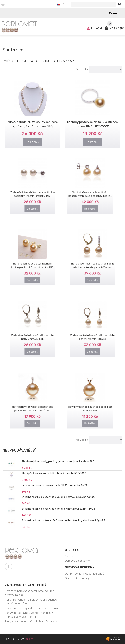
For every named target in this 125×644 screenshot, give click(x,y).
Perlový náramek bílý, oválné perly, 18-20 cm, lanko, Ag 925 (55, 485)
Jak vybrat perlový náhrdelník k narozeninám (32, 608)
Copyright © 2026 (19, 639)
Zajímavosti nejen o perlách (28, 585)
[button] (115, 13)
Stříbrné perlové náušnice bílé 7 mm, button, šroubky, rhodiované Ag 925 (63, 521)
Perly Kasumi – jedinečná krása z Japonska (31, 621)
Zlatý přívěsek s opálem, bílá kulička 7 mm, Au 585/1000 (54, 473)
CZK (61, 4)
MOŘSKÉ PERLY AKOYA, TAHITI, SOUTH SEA (31, 61)
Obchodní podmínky (80, 567)
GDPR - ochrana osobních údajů (85, 574)
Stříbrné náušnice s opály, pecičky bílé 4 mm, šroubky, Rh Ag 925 (58, 497)
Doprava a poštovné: (78, 561)
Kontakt (70, 556)
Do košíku (32, 142)
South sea (68, 61)
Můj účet (95, 28)
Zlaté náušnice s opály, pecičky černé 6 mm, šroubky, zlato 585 (58, 462)
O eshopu (72, 550)
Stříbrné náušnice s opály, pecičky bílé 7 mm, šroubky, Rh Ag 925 (58, 509)
